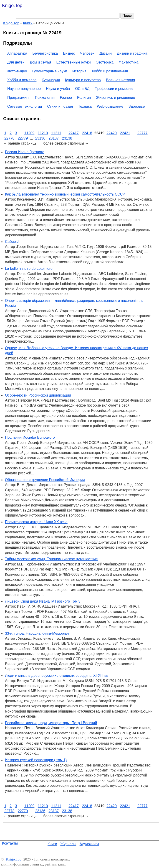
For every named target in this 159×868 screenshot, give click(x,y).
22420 (112, 133)
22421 (125, 133)
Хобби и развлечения (110, 71)
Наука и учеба (58, 89)
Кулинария (51, 80)
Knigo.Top (12, 5)
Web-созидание (110, 106)
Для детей (16, 62)
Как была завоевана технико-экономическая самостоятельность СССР (65, 194)
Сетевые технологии (25, 106)
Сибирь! (12, 242)
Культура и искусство (83, 80)
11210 (43, 133)
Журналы (68, 844)
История (79, 71)
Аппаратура (17, 53)
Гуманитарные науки (50, 71)
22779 (23, 138)
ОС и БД (82, 89)
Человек (87, 53)
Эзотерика (105, 62)
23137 (54, 138)
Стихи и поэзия (60, 106)
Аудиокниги (89, 844)
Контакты (10, 843)
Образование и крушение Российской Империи (45, 480)
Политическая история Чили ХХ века (36, 522)
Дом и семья (40, 62)
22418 (87, 133)
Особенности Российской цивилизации (38, 395)
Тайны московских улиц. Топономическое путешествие (51, 559)
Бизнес (69, 53)
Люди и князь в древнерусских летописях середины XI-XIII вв (57, 676)
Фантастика (129, 62)
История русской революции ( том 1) (36, 760)
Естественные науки (74, 62)
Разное (66, 98)
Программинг (19, 98)
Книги (52, 844)
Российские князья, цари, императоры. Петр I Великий (51, 723)
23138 (67, 138)
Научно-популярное (24, 89)
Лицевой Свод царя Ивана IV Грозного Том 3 (43, 601)
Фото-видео (17, 71)
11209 (29, 133)
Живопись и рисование (116, 98)
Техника (85, 106)
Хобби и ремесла (22, 80)
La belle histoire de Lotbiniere (29, 269)
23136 (40, 138)
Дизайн (106, 53)
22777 (143, 133)
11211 (56, 133)
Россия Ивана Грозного (25, 152)
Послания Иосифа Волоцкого (30, 437)
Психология (45, 98)
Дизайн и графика (132, 53)
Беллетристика (45, 53)
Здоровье (137, 106)
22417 (74, 133)
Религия (84, 98)
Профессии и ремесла (114, 89)
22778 (9, 138)
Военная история (121, 80)
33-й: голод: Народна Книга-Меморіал (37, 633)
